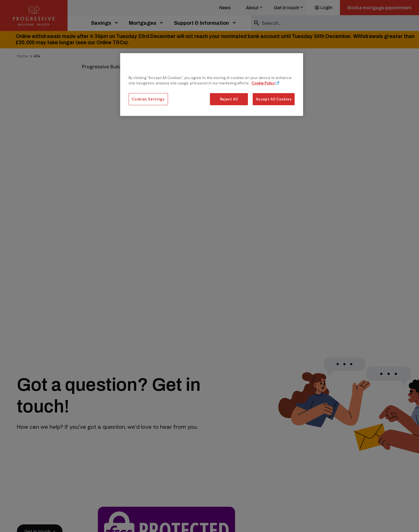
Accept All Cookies (274, 99)
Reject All (229, 99)
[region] (212, 85)
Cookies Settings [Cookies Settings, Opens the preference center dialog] (148, 99)
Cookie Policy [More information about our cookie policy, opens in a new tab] (263, 83)
